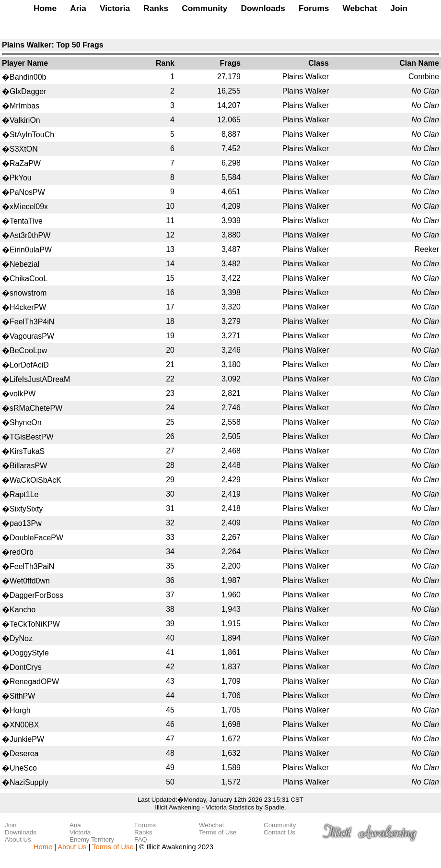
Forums (314, 8)
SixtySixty (26, 509)
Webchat (360, 8)
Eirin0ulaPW (31, 250)
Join (399, 8)
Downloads (263, 8)
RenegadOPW (34, 682)
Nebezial (24, 264)
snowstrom (28, 293)
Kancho (23, 610)
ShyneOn (26, 422)
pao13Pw (26, 523)
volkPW (23, 394)
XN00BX (24, 725)
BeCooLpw (28, 351)
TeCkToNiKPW (35, 624)
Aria (78, 8)
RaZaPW (25, 163)
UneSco (23, 768)
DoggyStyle (29, 653)
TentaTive (26, 221)
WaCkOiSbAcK (35, 480)
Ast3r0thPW (30, 235)
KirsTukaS (27, 451)
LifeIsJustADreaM (40, 379)
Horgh (20, 710)
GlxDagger (28, 91)
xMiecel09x (29, 207)
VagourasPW (32, 336)
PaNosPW (27, 192)
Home (45, 8)
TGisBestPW (32, 437)
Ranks (156, 8)
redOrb (22, 552)
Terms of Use (218, 832)
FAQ (141, 839)
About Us (18, 839)
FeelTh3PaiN (32, 566)
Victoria (115, 8)
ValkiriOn (25, 120)
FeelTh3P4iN (32, 322)
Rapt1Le (24, 494)
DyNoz (21, 638)
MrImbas (24, 106)
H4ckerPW (28, 307)
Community (204, 8)
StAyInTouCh (32, 135)
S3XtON (24, 149)
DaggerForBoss (36, 595)
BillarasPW (28, 466)
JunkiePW (27, 739)
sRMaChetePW (36, 408)
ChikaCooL (29, 279)
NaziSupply (29, 782)
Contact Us (279, 832)
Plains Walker (306, 77)
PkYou (21, 178)
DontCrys (26, 667)
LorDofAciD (29, 365)
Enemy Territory (92, 839)
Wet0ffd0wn (30, 581)
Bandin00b (28, 77)
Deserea (24, 754)
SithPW (22, 696)
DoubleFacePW (36, 538)
